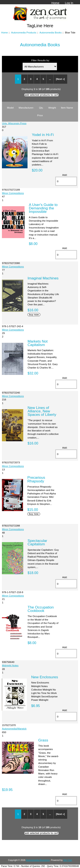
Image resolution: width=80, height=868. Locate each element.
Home (55, 3)
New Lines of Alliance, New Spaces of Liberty (42, 411)
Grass (43, 740)
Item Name (67, 108)
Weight (52, 108)
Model (10, 108)
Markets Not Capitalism (38, 343)
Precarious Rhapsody (36, 479)
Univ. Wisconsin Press (14, 123)
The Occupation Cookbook (41, 609)
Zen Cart (68, 860)
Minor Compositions (13, 193)
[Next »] (60, 79)
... (50, 79)
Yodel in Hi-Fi (43, 135)
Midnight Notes (10, 665)
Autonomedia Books (51, 32)
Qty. (41, 108)
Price (40, 115)
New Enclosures (45, 677)
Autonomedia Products (24, 32)
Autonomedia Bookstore (38, 860)
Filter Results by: (41, 60)
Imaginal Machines (43, 278)
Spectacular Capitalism (37, 542)
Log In (69, 3)
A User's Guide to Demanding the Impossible (43, 208)
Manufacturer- (26, 108)
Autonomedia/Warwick (14, 729)
